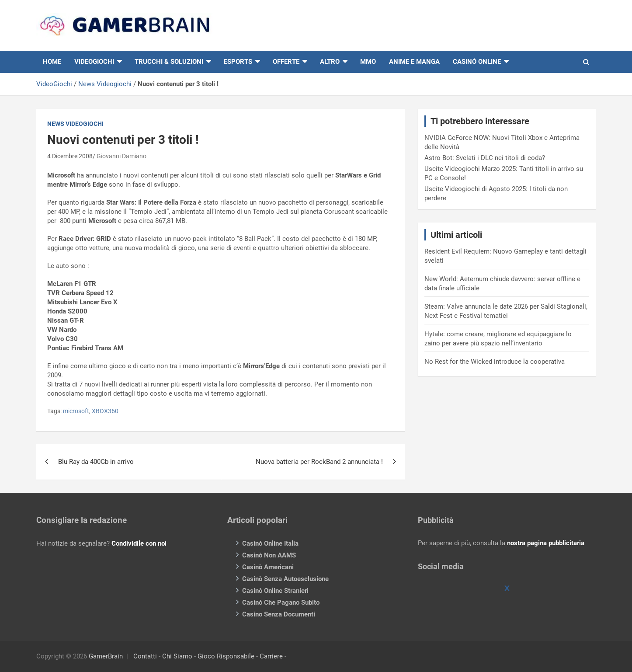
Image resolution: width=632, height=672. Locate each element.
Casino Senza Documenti (279, 614)
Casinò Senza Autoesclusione (285, 579)
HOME (52, 62)
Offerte (286, 62)
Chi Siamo (177, 656)
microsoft (76, 411)
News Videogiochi (105, 84)
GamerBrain (106, 656)
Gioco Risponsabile (226, 656)
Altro (330, 62)
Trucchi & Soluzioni (169, 62)
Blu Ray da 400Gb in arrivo (96, 462)
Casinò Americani (268, 567)
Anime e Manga (414, 62)
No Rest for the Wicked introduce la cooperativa (495, 362)
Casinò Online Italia (270, 543)
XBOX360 (105, 411)
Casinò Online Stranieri (275, 591)
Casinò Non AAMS (269, 555)
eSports (238, 62)
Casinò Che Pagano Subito (281, 602)
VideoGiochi (54, 84)
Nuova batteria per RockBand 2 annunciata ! (319, 462)
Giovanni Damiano (122, 156)
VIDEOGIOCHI (94, 62)
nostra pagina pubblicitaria (546, 543)
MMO (368, 62)
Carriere (271, 656)
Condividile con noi (139, 543)
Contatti (145, 656)
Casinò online (477, 62)
